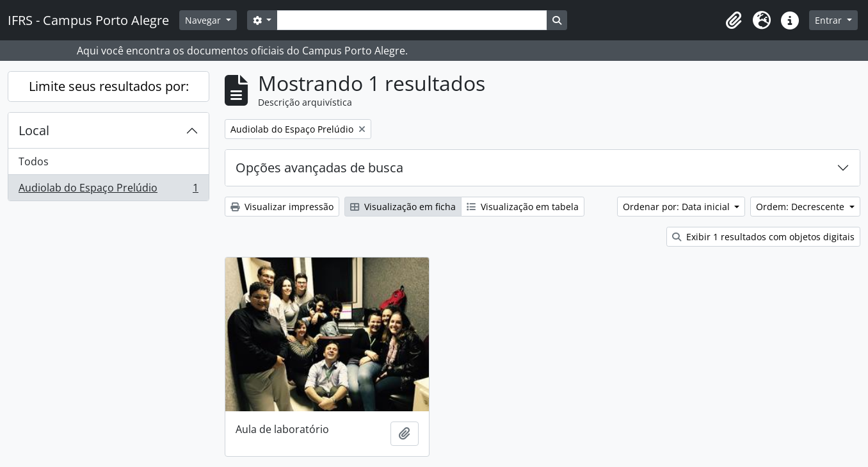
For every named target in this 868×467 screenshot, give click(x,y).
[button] (734, 20)
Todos (34, 161)
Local (34, 130)
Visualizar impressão (282, 207)
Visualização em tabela (523, 207)
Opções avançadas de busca (319, 168)
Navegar (204, 20)
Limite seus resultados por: (109, 86)
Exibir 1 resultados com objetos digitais (763, 237)
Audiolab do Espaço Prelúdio (108, 190)
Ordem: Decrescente (801, 207)
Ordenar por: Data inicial (678, 207)
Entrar (830, 20)
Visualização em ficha (403, 207)
